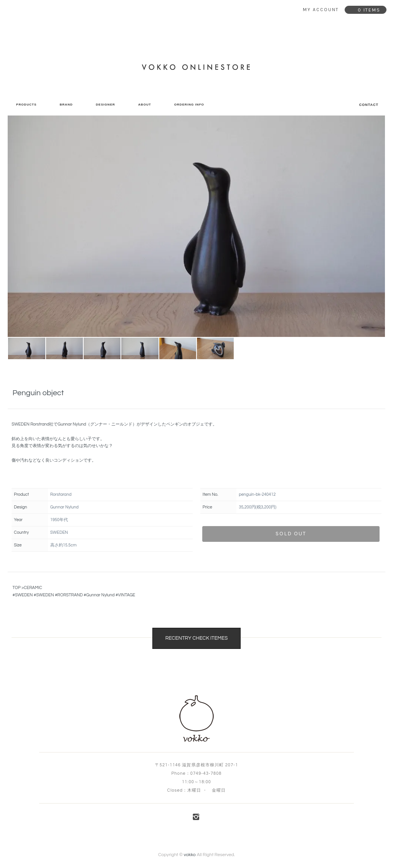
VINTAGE (126, 595)
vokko (190, 855)
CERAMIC (33, 588)
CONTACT (369, 105)
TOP (16, 588)
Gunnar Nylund (101, 595)
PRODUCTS (26, 105)
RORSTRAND (70, 595)
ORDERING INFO (189, 105)
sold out (291, 534)
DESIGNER (106, 105)
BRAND (66, 105)
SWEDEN (24, 595)
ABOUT (145, 105)
